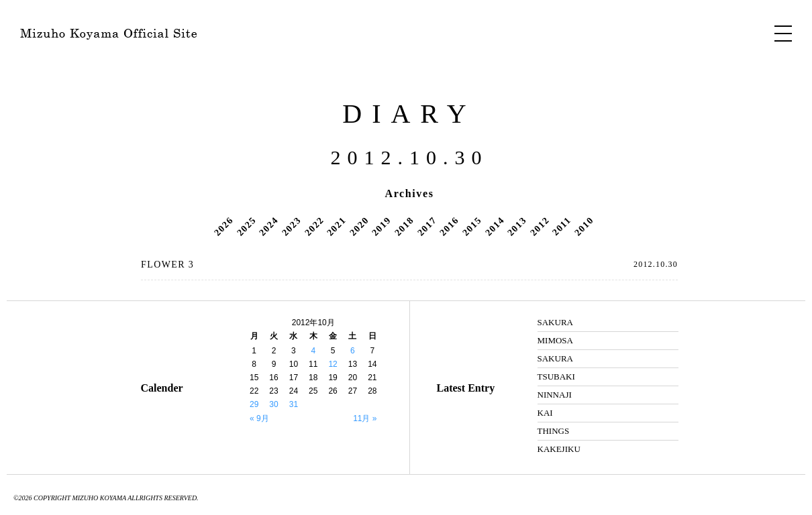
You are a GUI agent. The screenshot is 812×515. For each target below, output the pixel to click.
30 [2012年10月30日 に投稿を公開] (273, 404)
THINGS (554, 431)
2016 (449, 226)
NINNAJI (555, 395)
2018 (404, 226)
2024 (269, 226)
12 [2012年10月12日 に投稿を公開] (333, 364)
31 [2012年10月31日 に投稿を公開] (294, 404)
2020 (359, 226)
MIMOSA (555, 340)
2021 (336, 226)
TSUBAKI (556, 377)
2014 (495, 226)
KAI (545, 413)
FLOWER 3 (167, 265)
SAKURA (555, 322)
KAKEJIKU (559, 449)
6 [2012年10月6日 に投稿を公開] (353, 351)
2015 (472, 226)
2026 (223, 226)
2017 (427, 226)
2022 (314, 226)
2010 (584, 226)
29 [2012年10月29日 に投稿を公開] (254, 404)
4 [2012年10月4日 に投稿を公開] (313, 351)
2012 (540, 226)
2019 (382, 226)
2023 (291, 226)
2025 (246, 226)
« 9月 (259, 418)
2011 (562, 226)
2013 (517, 226)
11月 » (365, 418)
